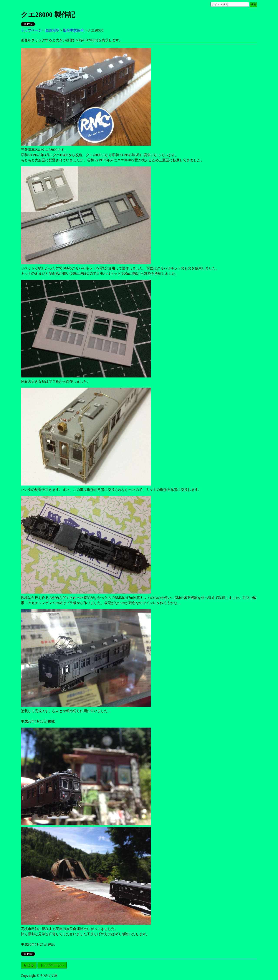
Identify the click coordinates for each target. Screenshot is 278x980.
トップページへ (52, 965)
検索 (253, 4)
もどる (29, 965)
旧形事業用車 (73, 30)
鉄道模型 (52, 30)
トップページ (31, 30)
